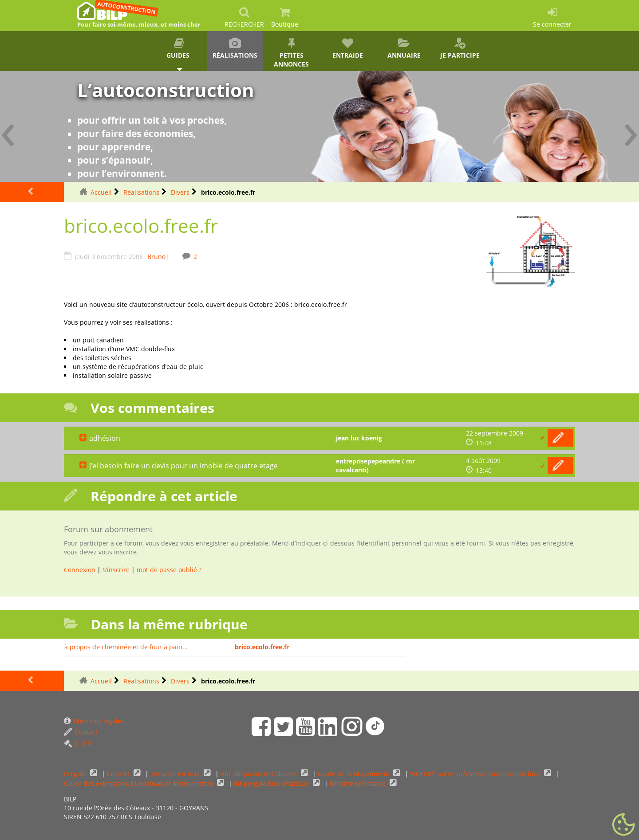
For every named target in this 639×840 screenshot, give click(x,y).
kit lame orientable (359, 783)
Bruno (156, 257)
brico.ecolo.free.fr (262, 647)
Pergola (76, 774)
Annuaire (404, 49)
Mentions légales (94, 721)
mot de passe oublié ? (169, 570)
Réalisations (235, 49)
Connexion (80, 570)
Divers (180, 192)
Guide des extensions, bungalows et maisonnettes (139, 783)
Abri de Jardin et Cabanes (260, 774)
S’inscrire (116, 570)
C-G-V (78, 743)
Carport (119, 774)
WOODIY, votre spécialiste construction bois (476, 774)
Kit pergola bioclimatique (272, 783)
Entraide (348, 49)
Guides (179, 49)
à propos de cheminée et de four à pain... (126, 647)
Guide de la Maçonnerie (354, 774)
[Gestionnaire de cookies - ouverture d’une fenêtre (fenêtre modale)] (623, 825)
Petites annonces (291, 53)
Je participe (460, 49)
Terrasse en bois (176, 774)
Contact (81, 732)
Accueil (101, 192)
